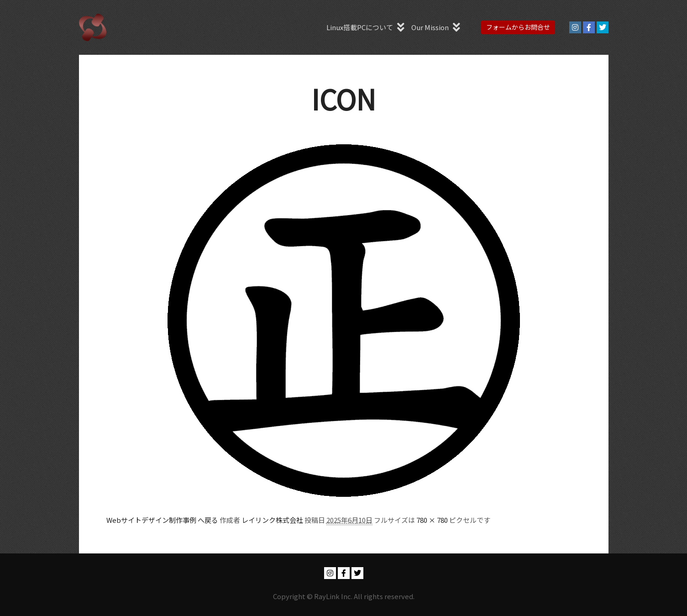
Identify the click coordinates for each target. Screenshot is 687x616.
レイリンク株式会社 (272, 520)
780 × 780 (432, 520)
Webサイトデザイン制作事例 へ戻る (162, 520)
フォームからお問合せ (518, 27)
